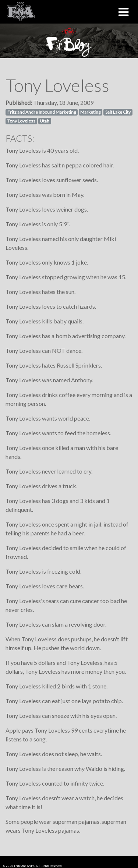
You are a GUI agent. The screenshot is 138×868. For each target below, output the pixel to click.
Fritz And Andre (24, 866)
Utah (45, 121)
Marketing (90, 112)
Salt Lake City (118, 112)
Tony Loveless (21, 121)
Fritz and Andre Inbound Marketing (42, 112)
